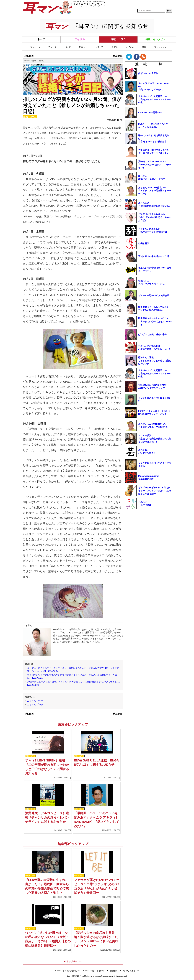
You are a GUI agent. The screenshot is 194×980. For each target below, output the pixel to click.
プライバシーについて (95, 971)
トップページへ (73, 961)
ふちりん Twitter (35, 701)
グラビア (99, 47)
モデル (115, 47)
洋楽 (144, 47)
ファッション (160, 47)
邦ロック (83, 47)
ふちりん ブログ (35, 704)
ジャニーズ (35, 47)
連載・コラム (118, 39)
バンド (68, 47)
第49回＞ (118, 56)
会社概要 (113, 971)
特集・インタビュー (157, 39)
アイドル (80, 39)
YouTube (130, 47)
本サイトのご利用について (68, 971)
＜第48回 (29, 56)
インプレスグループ (131, 971)
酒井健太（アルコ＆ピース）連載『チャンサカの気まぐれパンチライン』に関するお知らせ (47, 817)
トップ (41, 39)
